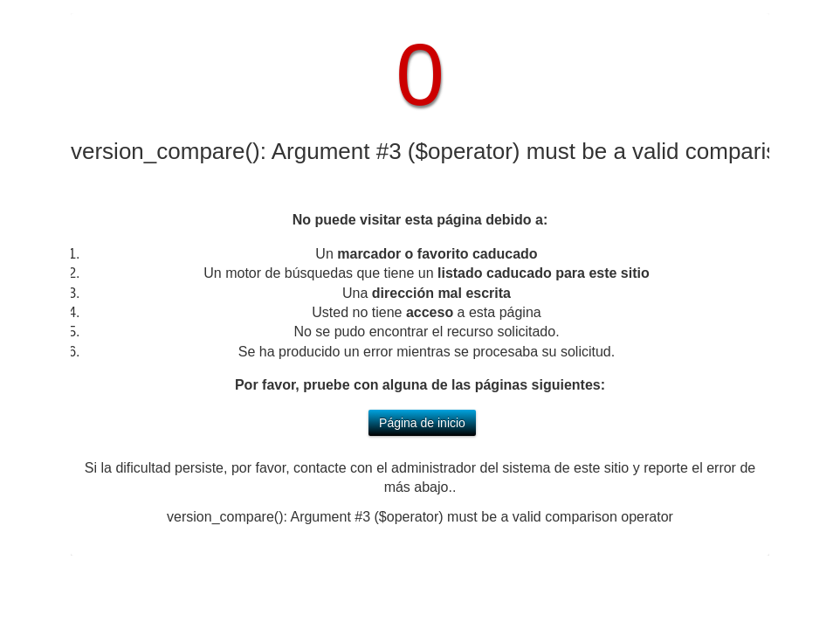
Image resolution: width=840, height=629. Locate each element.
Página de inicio (422, 423)
